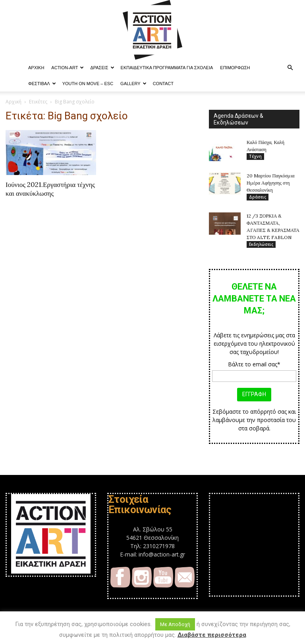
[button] (290, 68)
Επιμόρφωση (235, 68)
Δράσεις (102, 68)
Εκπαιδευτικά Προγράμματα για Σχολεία (167, 68)
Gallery (133, 84)
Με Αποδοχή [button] (175, 624)
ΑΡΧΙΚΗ (36, 68)
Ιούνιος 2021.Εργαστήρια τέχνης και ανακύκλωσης (50, 189)
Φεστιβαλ (42, 84)
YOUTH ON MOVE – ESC (88, 84)
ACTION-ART (68, 68)
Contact (163, 84)
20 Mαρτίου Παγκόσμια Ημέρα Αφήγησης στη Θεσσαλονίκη (271, 183)
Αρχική (14, 102)
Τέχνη (255, 156)
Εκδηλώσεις (261, 245)
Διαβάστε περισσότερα (212, 635)
